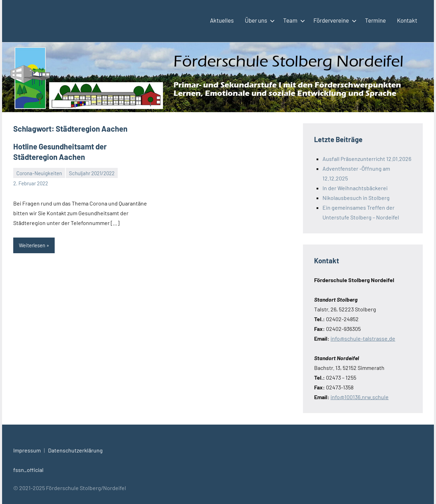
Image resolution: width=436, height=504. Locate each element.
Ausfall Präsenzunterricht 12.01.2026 (367, 159)
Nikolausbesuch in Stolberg (356, 198)
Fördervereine (334, 20)
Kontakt (407, 20)
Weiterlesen (32, 245)
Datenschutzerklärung (75, 450)
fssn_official (28, 470)
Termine (375, 20)
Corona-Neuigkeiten (39, 173)
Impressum (27, 450)
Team (293, 20)
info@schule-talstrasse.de (363, 338)
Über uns (258, 20)
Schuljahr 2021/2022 (92, 173)
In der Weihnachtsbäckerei (355, 188)
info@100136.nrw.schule (360, 397)
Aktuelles (222, 20)
